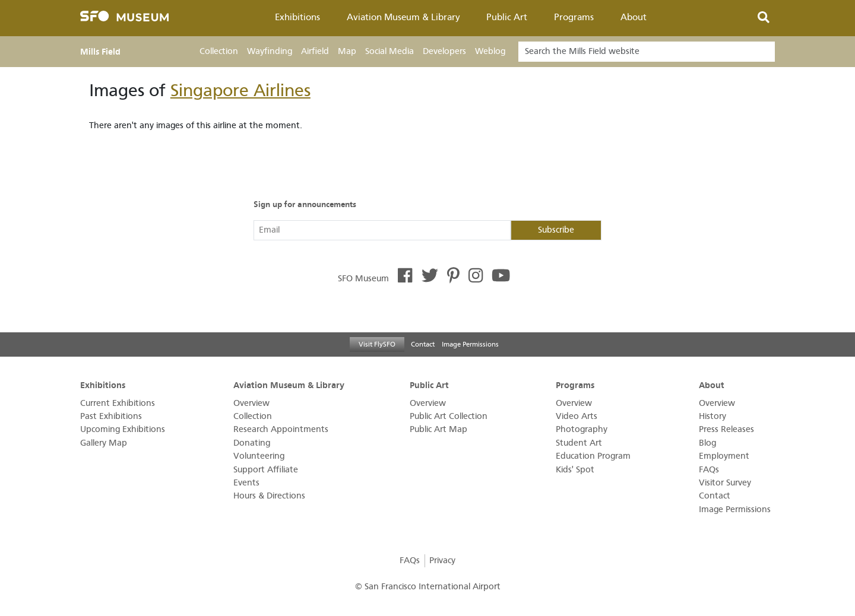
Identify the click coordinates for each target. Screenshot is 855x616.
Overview (251, 403)
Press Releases (726, 429)
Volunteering (259, 456)
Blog (707, 443)
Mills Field (100, 52)
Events (246, 483)
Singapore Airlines (240, 91)
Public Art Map (438, 429)
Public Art (507, 17)
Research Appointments (281, 429)
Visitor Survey (725, 483)
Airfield (315, 51)
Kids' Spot (575, 470)
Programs (574, 17)
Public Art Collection (449, 416)
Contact (423, 344)
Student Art (579, 443)
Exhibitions (297, 17)
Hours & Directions (269, 496)
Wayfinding (270, 51)
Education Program (593, 456)
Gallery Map (104, 443)
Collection (219, 51)
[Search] (647, 52)
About (634, 17)
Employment (724, 456)
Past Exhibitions (111, 416)
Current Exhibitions (118, 403)
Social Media (389, 51)
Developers (444, 51)
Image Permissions (470, 344)
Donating (252, 443)
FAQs (709, 470)
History (712, 416)
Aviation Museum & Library (403, 17)
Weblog (490, 51)
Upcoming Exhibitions (123, 429)
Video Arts (577, 416)
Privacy (442, 561)
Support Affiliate (266, 470)
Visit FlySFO (377, 344)
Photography (582, 429)
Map (347, 51)
